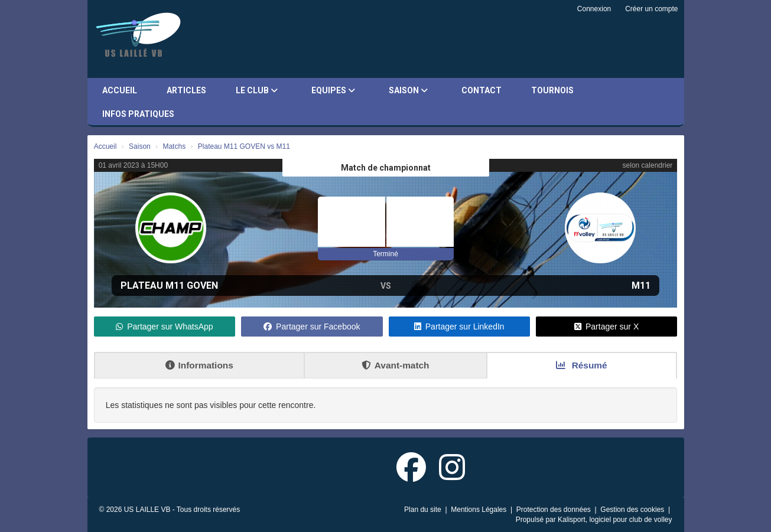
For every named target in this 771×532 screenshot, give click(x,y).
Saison (408, 90)
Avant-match (396, 365)
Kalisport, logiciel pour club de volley (615, 520)
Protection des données (554, 510)
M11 (641, 285)
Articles (186, 90)
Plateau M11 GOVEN (169, 285)
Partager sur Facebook (312, 327)
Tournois (552, 90)
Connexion (594, 9)
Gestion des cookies (633, 510)
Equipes (333, 90)
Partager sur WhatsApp (165, 327)
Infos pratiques (138, 114)
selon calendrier (648, 165)
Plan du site (424, 510)
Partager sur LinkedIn (459, 327)
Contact (482, 90)
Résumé (581, 365)
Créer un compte (651, 9)
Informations (199, 365)
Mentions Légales (479, 510)
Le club (257, 90)
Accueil (120, 90)
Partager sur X (606, 327)
